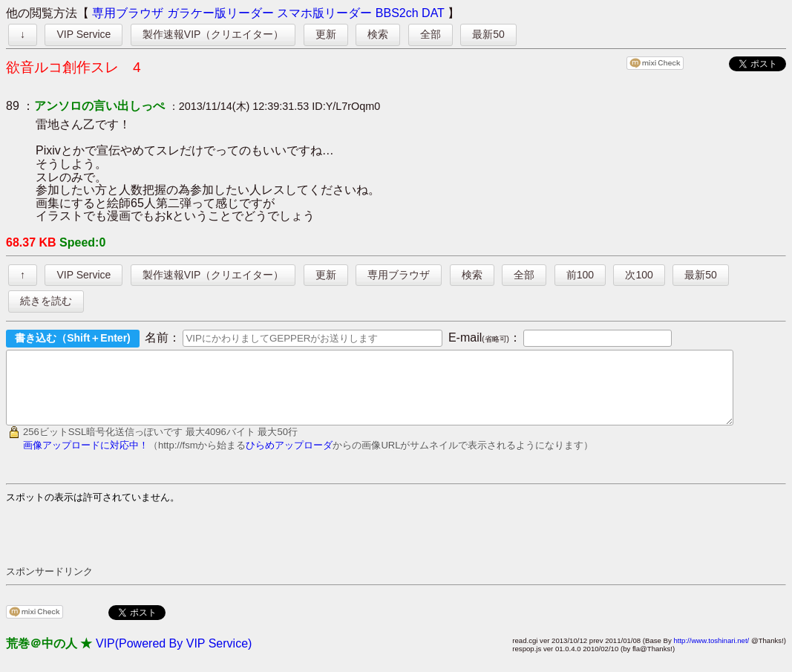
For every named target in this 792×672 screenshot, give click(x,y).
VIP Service (84, 34)
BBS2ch (397, 13)
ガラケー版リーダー (220, 13)
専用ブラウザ (128, 13)
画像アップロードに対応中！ (86, 459)
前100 (580, 275)
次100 (639, 275)
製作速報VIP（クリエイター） (213, 34)
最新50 (488, 34)
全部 (431, 34)
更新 (326, 34)
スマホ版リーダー (324, 13)
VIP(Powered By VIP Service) (174, 657)
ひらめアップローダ (289, 459)
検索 (378, 34)
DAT (433, 13)
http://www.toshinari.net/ (711, 654)
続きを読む (46, 301)
